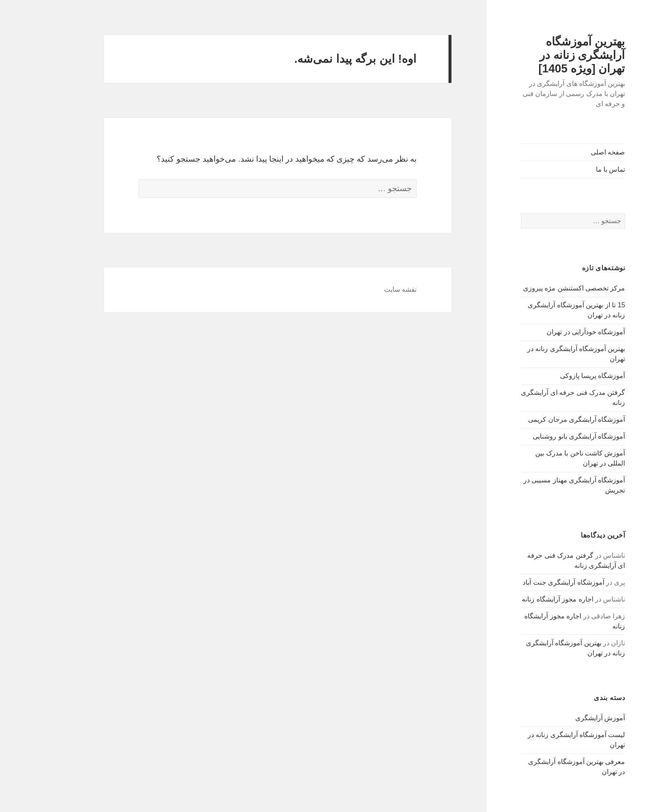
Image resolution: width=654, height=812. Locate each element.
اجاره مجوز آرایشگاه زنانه (520, 599)
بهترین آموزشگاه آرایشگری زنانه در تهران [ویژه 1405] (544, 55)
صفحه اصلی (570, 152)
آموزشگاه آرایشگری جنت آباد (526, 582)
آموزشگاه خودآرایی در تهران (548, 332)
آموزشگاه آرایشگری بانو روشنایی (541, 436)
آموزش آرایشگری (563, 718)
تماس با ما (573, 169)
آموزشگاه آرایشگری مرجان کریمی (539, 419)
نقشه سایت (363, 289)
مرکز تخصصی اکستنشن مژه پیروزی (537, 288)
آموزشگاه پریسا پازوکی (555, 376)
